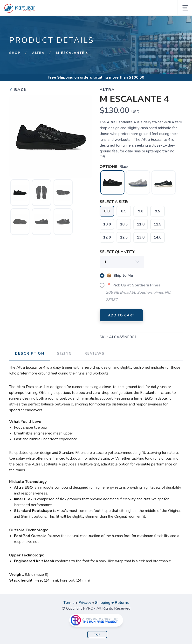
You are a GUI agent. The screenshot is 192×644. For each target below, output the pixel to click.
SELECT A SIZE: (114, 202)
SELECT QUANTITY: (117, 252)
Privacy (85, 603)
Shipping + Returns (112, 603)
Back (18, 90)
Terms (69, 603)
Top (97, 635)
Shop (15, 53)
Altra (38, 53)
